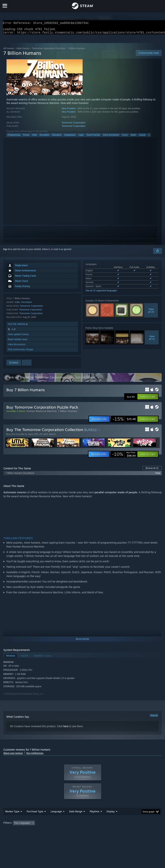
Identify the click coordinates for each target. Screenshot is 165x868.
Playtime (94, 819)
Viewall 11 (152, 340)
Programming (14, 137)
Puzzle (26, 137)
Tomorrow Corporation (74, 125)
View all (154, 718)
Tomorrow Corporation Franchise (49, 51)
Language (56, 819)
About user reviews (13, 755)
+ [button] (149, 137)
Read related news (18, 342)
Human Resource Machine (41, 413)
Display (111, 819)
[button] (148, 399)
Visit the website (18, 326)
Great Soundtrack (111, 137)
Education (57, 137)
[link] (124, 421)
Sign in (6, 251)
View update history (18, 336)
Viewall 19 (151, 313)
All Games (9, 51)
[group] (83, 831)
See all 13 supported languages (101, 293)
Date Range (76, 819)
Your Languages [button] (22, 830)
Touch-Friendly (93, 137)
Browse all (152, 470)
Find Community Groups (21, 352)
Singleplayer (70, 137)
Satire (133, 137)
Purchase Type (35, 819)
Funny (125, 137)
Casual (142, 137)
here (66, 729)
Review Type (12, 819)
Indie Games (23, 51)
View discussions (17, 347)
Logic (81, 137)
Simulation (44, 137)
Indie (34, 137)
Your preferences (35, 755)
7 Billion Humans (68, 413)
